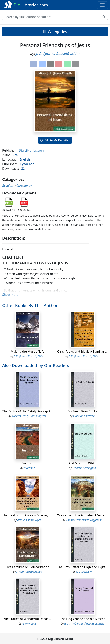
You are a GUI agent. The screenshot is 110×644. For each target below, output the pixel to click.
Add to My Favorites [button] (55, 140)
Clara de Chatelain (84, 416)
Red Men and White (82, 463)
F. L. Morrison (84, 572)
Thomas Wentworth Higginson (84, 520)
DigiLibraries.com (31, 150)
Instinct (27, 463)
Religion (8, 186)
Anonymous (29, 623)
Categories (55, 32)
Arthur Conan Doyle (29, 520)
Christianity (24, 186)
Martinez (29, 468)
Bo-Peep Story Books (82, 411)
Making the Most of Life (27, 352)
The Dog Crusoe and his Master (82, 619)
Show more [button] (10, 295)
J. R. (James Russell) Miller (58, 54)
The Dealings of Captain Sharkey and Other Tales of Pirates (44, 515)
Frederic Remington (84, 468)
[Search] (51, 17)
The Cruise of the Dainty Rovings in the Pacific (35, 411)
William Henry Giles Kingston (29, 416)
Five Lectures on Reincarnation (27, 567)
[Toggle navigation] (102, 5)
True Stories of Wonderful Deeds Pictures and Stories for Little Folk (50, 619)
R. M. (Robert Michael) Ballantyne (84, 623)
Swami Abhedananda (29, 572)
